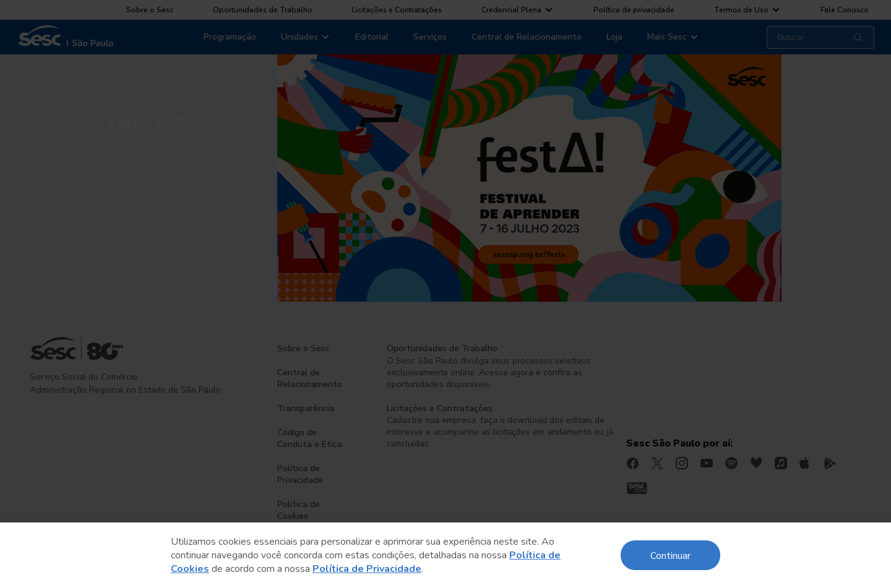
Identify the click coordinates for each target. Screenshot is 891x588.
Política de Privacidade (367, 569)
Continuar (670, 555)
